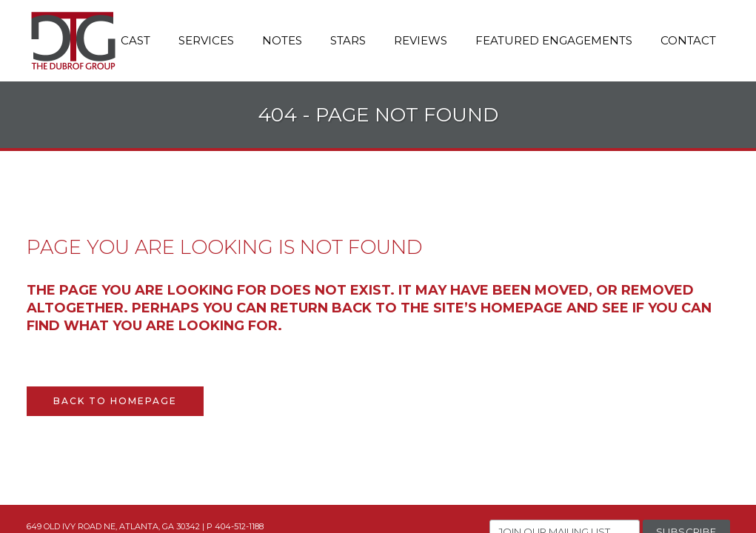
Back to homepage (115, 401)
